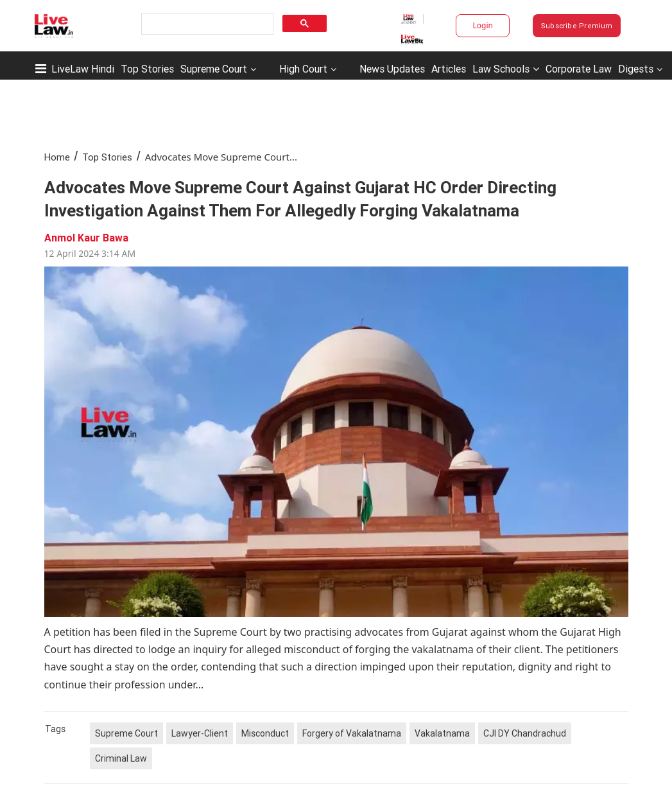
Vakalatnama (442, 733)
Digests (636, 69)
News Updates (392, 69)
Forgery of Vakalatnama (352, 733)
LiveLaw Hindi (83, 69)
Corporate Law (579, 69)
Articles (449, 69)
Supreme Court (214, 69)
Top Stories (147, 69)
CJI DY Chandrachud (525, 733)
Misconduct (265, 733)
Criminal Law (121, 758)
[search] (206, 24)
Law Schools (506, 69)
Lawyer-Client (200, 733)
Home (57, 157)
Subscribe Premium (577, 26)
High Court (303, 69)
